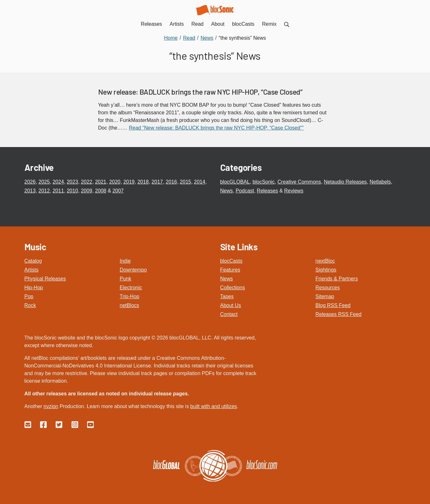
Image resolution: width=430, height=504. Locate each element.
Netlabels (380, 182)
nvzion (51, 406)
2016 (171, 182)
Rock (30, 305)
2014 (200, 182)
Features (230, 270)
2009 (86, 191)
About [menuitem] (218, 24)
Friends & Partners (337, 279)
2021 (101, 182)
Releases (267, 191)
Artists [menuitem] (177, 24)
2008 (101, 191)
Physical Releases (45, 279)
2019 (129, 182)
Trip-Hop (130, 296)
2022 (86, 182)
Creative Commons (299, 182)
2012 (44, 191)
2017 (157, 182)
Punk (126, 279)
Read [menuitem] (197, 24)
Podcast (245, 191)
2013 (30, 191)
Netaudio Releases (345, 182)
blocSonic (264, 182)
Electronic (131, 288)
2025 (44, 182)
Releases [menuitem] (151, 24)
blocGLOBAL (235, 182)
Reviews (294, 191)
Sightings (326, 270)
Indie (125, 261)
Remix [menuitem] (269, 24)
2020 (115, 182)
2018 (143, 182)
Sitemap (325, 296)
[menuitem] (287, 24)
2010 (72, 191)
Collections (233, 288)
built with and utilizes (214, 406)
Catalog (33, 261)
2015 (186, 182)
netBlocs (130, 305)
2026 (30, 182)
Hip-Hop (34, 288)
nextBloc (325, 261)
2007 (118, 191)
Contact (229, 314)
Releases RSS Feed (339, 314)
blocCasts (231, 261)
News (227, 191)
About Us (231, 305)
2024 (58, 182)
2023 (72, 182)
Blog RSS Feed (333, 305)
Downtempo (133, 270)
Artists (31, 270)
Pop (29, 296)
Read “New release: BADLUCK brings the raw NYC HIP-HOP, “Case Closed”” (216, 128)
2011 (58, 191)
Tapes (227, 296)
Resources (328, 288)
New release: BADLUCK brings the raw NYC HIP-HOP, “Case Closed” (200, 92)
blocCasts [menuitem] (243, 24)
